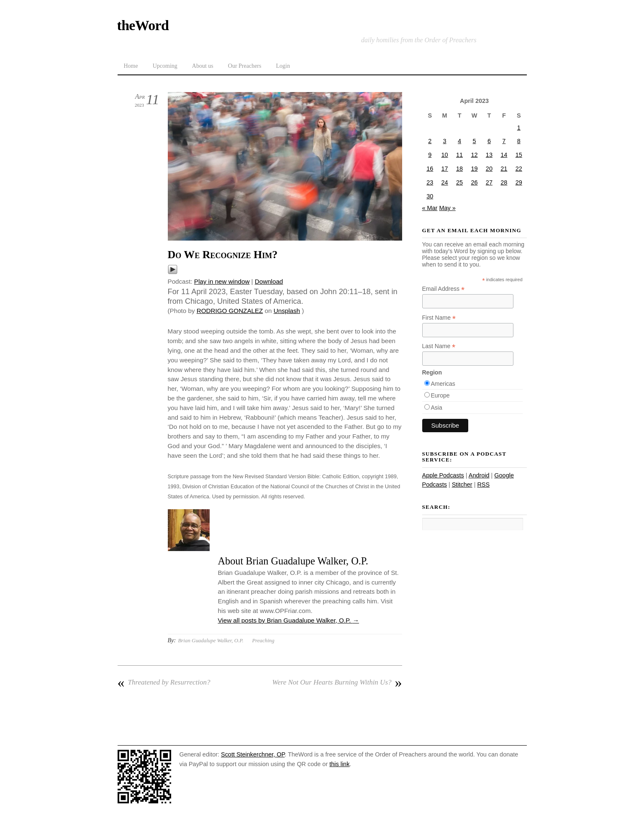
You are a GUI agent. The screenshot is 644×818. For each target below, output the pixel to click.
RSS (483, 485)
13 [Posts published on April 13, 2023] (489, 155)
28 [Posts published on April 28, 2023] (504, 182)
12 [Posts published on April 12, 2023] (474, 155)
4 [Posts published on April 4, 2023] (459, 141)
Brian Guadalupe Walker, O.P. (210, 640)
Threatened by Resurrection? (164, 682)
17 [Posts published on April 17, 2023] (445, 169)
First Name (439, 318)
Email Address (444, 289)
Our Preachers (245, 66)
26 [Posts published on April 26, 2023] (474, 182)
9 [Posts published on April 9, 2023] (430, 155)
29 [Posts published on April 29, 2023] (519, 182)
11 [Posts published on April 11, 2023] (459, 155)
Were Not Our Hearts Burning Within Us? (337, 682)
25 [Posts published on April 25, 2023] (459, 182)
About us (203, 66)
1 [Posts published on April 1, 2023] (519, 128)
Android (479, 475)
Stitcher (462, 485)
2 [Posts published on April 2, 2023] (430, 141)
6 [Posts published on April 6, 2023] (489, 141)
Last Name (439, 346)
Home (131, 66)
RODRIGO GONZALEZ (230, 311)
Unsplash (287, 311)
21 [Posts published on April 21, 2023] (504, 169)
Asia (437, 408)
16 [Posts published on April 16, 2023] (430, 169)
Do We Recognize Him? (223, 255)
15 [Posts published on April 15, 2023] (519, 155)
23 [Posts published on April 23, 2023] (430, 182)
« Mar (430, 208)
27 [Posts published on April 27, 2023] (489, 182)
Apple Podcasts (443, 475)
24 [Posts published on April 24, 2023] (445, 182)
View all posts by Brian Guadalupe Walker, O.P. (289, 620)
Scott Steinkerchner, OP (253, 754)
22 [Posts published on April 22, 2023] (519, 169)
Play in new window (222, 281)
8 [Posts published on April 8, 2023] (519, 141)
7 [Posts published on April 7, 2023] (504, 141)
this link (339, 764)
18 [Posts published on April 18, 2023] (459, 169)
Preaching (263, 640)
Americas (443, 384)
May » (447, 208)
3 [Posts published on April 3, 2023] (445, 141)
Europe (440, 395)
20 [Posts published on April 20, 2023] (489, 169)
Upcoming (165, 66)
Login (283, 66)
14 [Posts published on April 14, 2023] (504, 155)
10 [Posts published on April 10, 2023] (445, 155)
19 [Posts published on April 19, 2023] (474, 169)
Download (269, 281)
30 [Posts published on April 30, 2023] (430, 196)
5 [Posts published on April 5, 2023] (474, 141)
